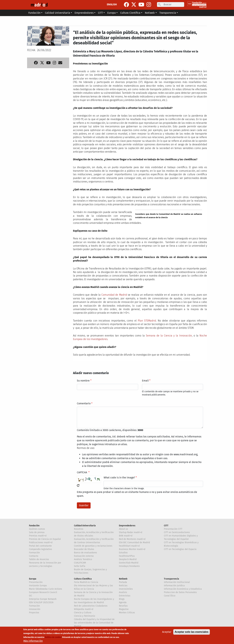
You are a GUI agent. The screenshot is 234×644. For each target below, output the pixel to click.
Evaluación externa (84, 556)
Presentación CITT (173, 529)
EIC (31, 596)
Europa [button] (112, 13)
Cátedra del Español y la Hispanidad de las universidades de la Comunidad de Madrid (94, 623)
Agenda (123, 602)
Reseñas (123, 606)
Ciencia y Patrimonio (85, 616)
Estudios (123, 553)
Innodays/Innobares (129, 566)
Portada (123, 582)
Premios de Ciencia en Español (45, 539)
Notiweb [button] (150, 13)
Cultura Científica (83, 579)
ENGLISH (112, 4)
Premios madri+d (38, 536)
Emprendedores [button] (84, 13)
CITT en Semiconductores (177, 532)
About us (123, 529)
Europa (33, 579)
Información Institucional (177, 582)
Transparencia (171, 579)
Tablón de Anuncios (39, 559)
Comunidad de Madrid (114, 295)
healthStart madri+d (129, 546)
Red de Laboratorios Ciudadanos (91, 606)
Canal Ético (170, 596)
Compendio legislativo (40, 549)
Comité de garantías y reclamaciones (93, 546)
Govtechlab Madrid (129, 563)
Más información (33, 641)
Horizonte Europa (38, 586)
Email (145, 381)
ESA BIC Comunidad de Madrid (134, 542)
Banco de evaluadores (85, 553)
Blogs (122, 599)
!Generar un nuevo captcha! (78, 485)
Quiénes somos (37, 529)
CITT (166, 526)
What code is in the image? (119, 478)
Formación (34, 553)
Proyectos (34, 613)
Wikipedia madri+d (84, 609)
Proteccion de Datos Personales (180, 592)
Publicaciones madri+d (41, 542)
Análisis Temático (83, 559)
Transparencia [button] (168, 13)
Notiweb (123, 579)
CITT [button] (100, 13)
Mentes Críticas (127, 613)
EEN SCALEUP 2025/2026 (41, 602)
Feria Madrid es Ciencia (86, 582)
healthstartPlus (127, 556)
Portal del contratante (40, 546)
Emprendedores (127, 526)
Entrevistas (125, 596)
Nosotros (79, 529)
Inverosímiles (126, 589)
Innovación (35, 609)
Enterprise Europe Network (43, 599)
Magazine (124, 609)
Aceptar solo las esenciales (192, 632)
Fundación (34, 526)
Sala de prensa (37, 532)
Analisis (123, 592)
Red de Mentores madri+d (132, 539)
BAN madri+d (126, 536)
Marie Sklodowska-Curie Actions (46, 589)
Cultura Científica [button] (130, 13)
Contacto (34, 556)
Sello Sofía (80, 566)
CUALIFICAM (80, 563)
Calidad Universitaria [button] (58, 13)
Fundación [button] (34, 13)
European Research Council (43, 592)
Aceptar (167, 632)
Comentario (84, 403)
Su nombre (83, 381)
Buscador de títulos (84, 549)
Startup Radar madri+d (131, 532)
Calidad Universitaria (85, 526)
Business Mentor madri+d (132, 549)
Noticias (123, 586)
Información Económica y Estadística (183, 589)
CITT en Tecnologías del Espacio (180, 549)
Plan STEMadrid (147, 321)
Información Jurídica (174, 586)
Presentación (36, 582)
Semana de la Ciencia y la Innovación (169, 336)
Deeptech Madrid (128, 559)
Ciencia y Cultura (83, 613)
